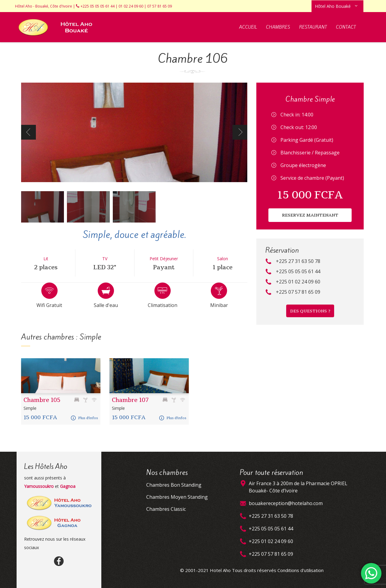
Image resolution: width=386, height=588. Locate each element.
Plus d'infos (84, 418)
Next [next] (240, 132)
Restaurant (313, 27)
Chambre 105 (42, 400)
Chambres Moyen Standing (177, 497)
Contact (346, 27)
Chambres (278, 27)
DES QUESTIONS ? (310, 311)
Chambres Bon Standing (174, 485)
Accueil (248, 27)
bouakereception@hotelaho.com (286, 503)
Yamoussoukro (39, 486)
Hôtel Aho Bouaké (333, 6)
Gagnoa (68, 486)
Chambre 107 (130, 400)
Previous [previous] (28, 132)
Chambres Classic (166, 509)
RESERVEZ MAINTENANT (310, 215)
